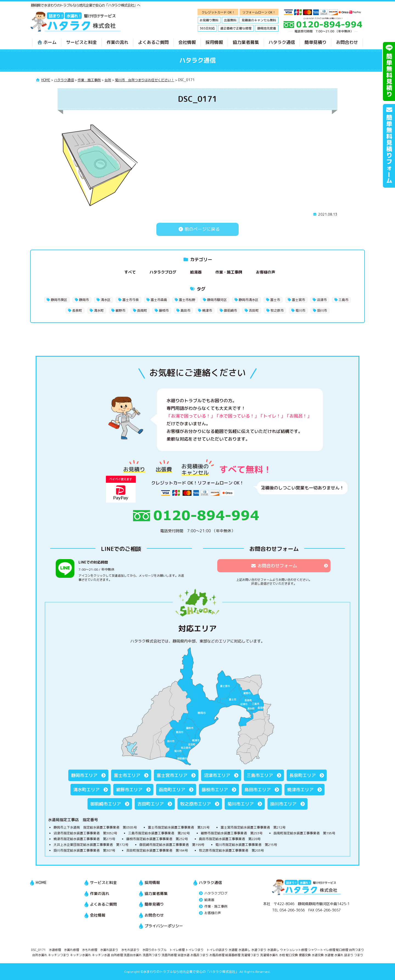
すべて (130, 272)
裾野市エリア (129, 790)
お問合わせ (347, 42)
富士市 (275, 300)
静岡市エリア (84, 775)
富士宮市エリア (172, 775)
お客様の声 (266, 272)
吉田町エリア (151, 804)
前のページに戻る (198, 229)
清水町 (99, 310)
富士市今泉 (131, 300)
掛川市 (322, 310)
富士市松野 (187, 300)
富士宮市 (298, 300)
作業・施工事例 (229, 272)
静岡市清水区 (249, 300)
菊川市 (300, 310)
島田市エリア (258, 790)
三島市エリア (260, 775)
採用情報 (214, 42)
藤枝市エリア (215, 790)
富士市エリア (127, 775)
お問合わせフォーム (274, 566)
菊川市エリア (241, 804)
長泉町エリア (303, 775)
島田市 (185, 310)
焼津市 (207, 310)
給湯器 (196, 272)
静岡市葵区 (59, 300)
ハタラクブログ (163, 272)
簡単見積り (315, 42)
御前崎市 (230, 310)
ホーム (47, 42)
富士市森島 (159, 300)
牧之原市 (277, 310)
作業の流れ (117, 42)
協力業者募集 (246, 42)
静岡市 (84, 300)
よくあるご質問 (153, 42)
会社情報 (187, 42)
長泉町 (77, 310)
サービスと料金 (81, 42)
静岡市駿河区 (217, 300)
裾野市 (120, 310)
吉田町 (254, 310)
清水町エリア (86, 790)
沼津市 (322, 300)
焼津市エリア (300, 790)
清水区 (106, 300)
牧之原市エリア (196, 804)
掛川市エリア (283, 804)
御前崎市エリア (106, 804)
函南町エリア (172, 790)
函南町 (142, 310)
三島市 (343, 300)
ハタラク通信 (282, 42)
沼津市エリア (217, 775)
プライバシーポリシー (164, 926)
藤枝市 (164, 310)
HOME (41, 882)
